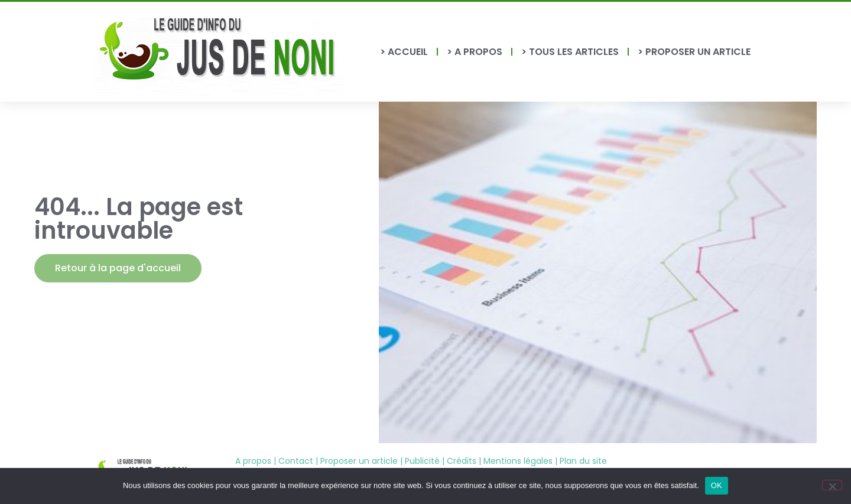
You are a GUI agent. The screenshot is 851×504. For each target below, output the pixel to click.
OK (717, 485)
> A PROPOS (475, 52)
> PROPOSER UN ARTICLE (694, 52)
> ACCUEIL (404, 52)
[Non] (832, 485)
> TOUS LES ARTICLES (570, 52)
